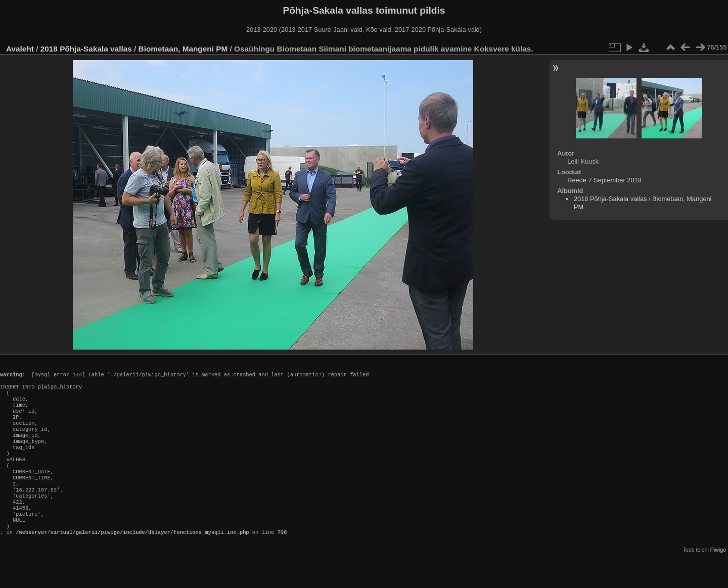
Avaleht (20, 49)
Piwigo (718, 580)
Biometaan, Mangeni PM (183, 49)
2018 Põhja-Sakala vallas (86, 49)
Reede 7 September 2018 (604, 180)
